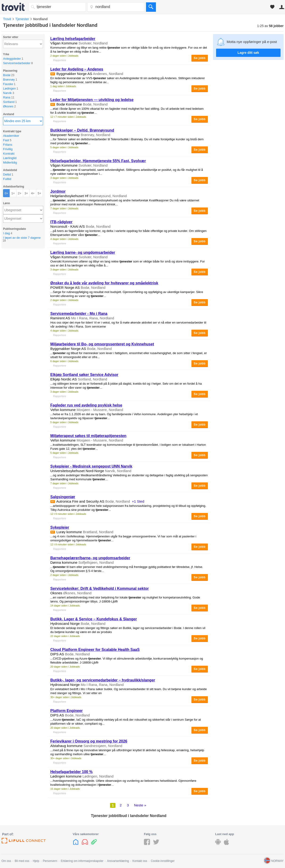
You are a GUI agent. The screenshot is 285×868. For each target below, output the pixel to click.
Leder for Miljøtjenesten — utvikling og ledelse (92, 100)
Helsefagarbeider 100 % (71, 772)
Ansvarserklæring (118, 861)
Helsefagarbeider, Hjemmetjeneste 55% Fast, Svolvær (98, 161)
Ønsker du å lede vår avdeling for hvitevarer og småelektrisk (104, 283)
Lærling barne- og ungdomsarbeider (83, 252)
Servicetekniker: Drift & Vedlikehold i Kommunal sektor (100, 588)
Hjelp (36, 861)
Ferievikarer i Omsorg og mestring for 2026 (89, 741)
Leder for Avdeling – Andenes (77, 69)
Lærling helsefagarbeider (73, 39)
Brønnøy (9, 80)
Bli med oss (22, 861)
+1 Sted (138, 501)
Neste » (140, 805)
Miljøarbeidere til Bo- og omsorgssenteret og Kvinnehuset (102, 344)
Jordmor (58, 191)
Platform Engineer (67, 711)
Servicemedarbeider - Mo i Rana (79, 314)
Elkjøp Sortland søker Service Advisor (84, 375)
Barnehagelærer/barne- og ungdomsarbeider (90, 558)
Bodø (7, 75)
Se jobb (200, 58)
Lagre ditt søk (248, 53)
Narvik (7, 93)
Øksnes (8, 106)
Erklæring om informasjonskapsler (82, 861)
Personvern (50, 861)
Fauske (8, 84)
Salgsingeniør (63, 497)
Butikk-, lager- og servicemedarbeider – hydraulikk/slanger (103, 680)
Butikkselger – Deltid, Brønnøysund (82, 130)
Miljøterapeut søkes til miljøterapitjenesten (88, 436)
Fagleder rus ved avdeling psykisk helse (86, 405)
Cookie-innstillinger (163, 861)
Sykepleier (60, 527)
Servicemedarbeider (17, 63)
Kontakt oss (140, 861)
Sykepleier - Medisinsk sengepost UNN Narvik (91, 466)
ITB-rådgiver (61, 222)
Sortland (9, 102)
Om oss (6, 861)
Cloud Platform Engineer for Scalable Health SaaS (95, 650)
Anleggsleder (12, 59)
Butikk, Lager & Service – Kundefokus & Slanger (94, 619)
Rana (7, 97)
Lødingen (9, 88)
